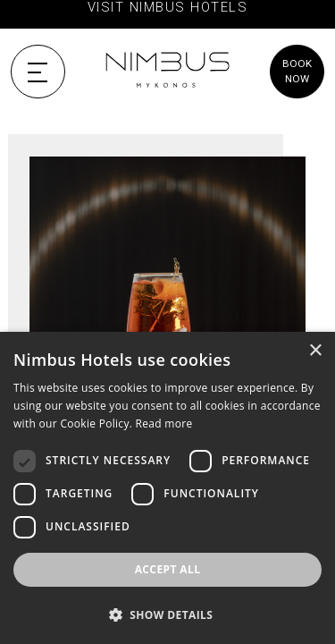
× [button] (315, 351)
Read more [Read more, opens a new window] (164, 424)
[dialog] (167, 488)
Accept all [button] (168, 569)
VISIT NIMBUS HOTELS (167, 8)
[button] (167, 614)
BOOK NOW (297, 71)
